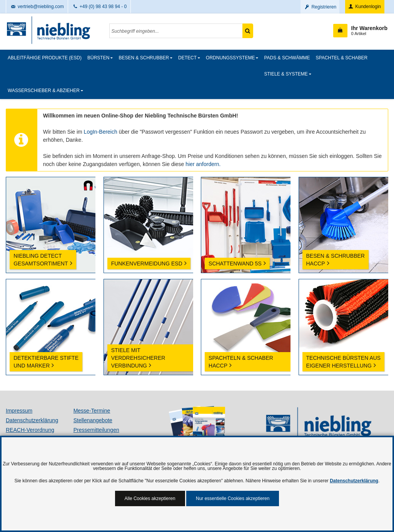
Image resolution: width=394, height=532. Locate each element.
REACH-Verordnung (30, 430)
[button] (360, 31)
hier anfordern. (203, 164)
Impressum (19, 411)
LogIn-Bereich (101, 132)
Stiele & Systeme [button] (286, 74)
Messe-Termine (92, 411)
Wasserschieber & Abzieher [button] (44, 91)
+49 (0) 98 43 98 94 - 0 (99, 7)
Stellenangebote (93, 420)
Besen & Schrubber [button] (144, 58)
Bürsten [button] (98, 58)
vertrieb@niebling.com (37, 7)
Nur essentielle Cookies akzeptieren (233, 498)
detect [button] (187, 58)
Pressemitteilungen (96, 430)
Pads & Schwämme (287, 58)
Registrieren (320, 7)
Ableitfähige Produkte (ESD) (45, 58)
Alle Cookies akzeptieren (150, 498)
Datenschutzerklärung (32, 420)
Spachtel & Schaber (342, 58)
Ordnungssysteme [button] (230, 58)
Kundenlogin (364, 7)
